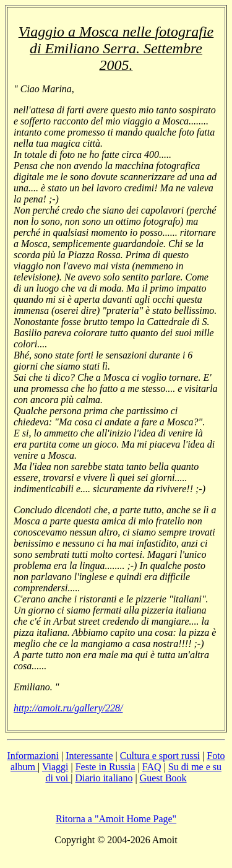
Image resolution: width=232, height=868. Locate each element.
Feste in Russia (105, 767)
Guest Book (163, 778)
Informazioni (33, 756)
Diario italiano (104, 778)
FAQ (152, 767)
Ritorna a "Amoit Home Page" (116, 819)
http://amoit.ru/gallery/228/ (68, 708)
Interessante (89, 756)
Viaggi (55, 767)
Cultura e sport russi (160, 756)
